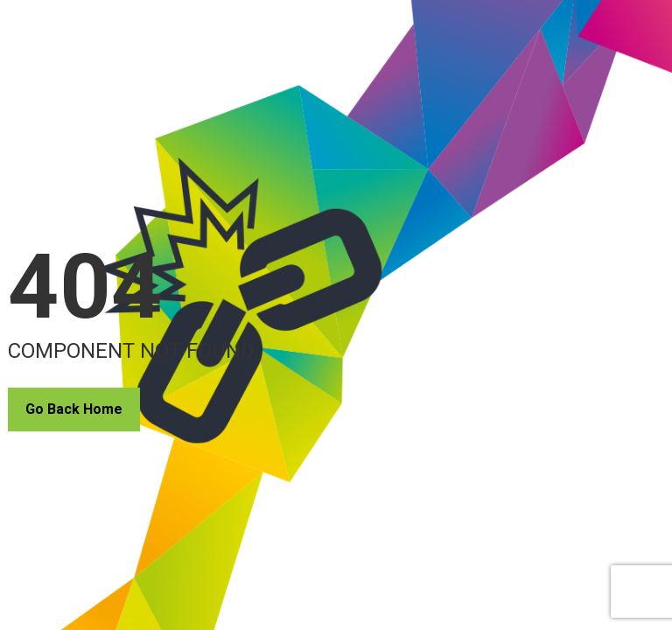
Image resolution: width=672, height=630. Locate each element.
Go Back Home (74, 409)
